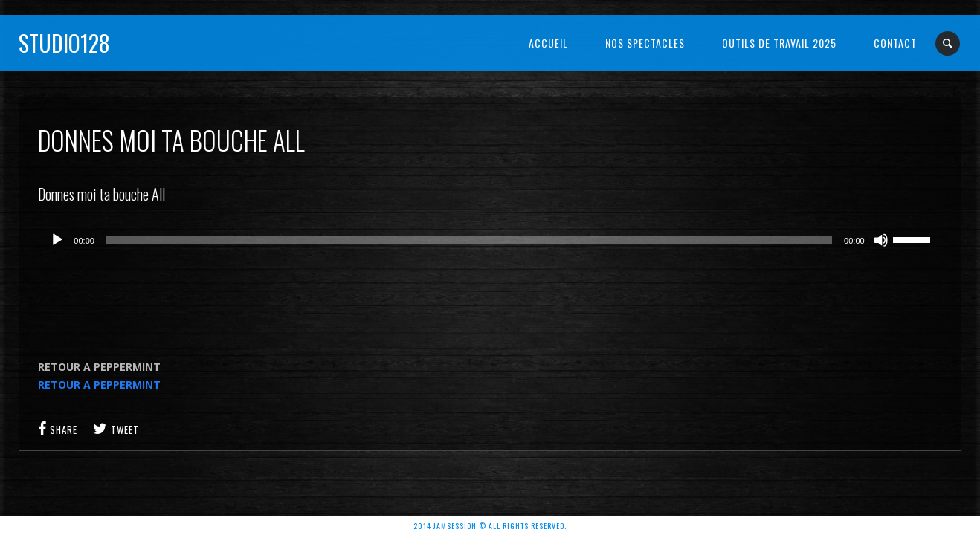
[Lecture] (57, 240)
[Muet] (881, 240)
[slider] (469, 240)
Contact (895, 43)
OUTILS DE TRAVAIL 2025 (779, 43)
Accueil (548, 43)
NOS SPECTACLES (645, 43)
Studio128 (64, 43)
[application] (490, 240)
